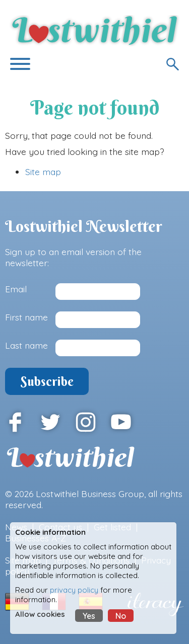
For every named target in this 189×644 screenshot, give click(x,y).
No (121, 616)
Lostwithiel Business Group (90, 494)
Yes (89, 616)
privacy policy (74, 590)
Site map (43, 172)
